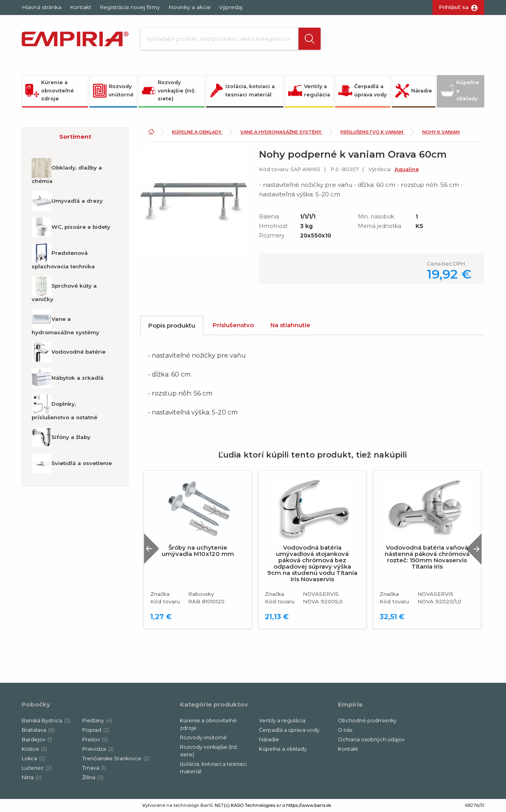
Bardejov (37, 739)
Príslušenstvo (233, 325)
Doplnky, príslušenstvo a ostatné (64, 407)
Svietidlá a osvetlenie (72, 463)
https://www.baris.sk (309, 805)
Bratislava (38, 730)
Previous (151, 549)
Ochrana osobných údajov (371, 739)
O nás (345, 730)
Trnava (94, 768)
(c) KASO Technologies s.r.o (254, 805)
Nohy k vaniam (441, 132)
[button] (310, 39)
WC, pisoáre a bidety (71, 227)
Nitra (32, 777)
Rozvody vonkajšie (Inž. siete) (169, 90)
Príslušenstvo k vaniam (372, 132)
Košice (34, 749)
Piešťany (97, 721)
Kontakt (81, 7)
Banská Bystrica (46, 721)
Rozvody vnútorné (113, 90)
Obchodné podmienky (367, 721)
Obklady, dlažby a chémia (67, 171)
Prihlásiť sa (454, 7)
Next (474, 549)
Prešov (95, 739)
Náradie (414, 91)
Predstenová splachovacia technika (63, 256)
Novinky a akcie (190, 7)
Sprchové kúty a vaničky (64, 289)
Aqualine (407, 169)
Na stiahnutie (290, 325)
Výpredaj (231, 7)
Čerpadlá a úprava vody (363, 90)
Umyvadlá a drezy (67, 201)
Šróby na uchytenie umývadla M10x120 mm (198, 551)
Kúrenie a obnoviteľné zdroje (50, 90)
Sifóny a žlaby (61, 437)
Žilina (93, 777)
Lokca (33, 758)
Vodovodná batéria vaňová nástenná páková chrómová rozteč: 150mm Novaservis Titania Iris (427, 557)
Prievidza (98, 749)
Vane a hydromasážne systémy (65, 322)
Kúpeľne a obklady (460, 90)
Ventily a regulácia (309, 90)
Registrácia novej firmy (130, 7)
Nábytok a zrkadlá (68, 378)
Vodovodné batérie (69, 352)
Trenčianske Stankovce (116, 758)
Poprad (96, 730)
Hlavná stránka (42, 7)
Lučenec (37, 768)
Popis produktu (172, 325)
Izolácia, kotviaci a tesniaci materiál (242, 90)
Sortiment (75, 137)
